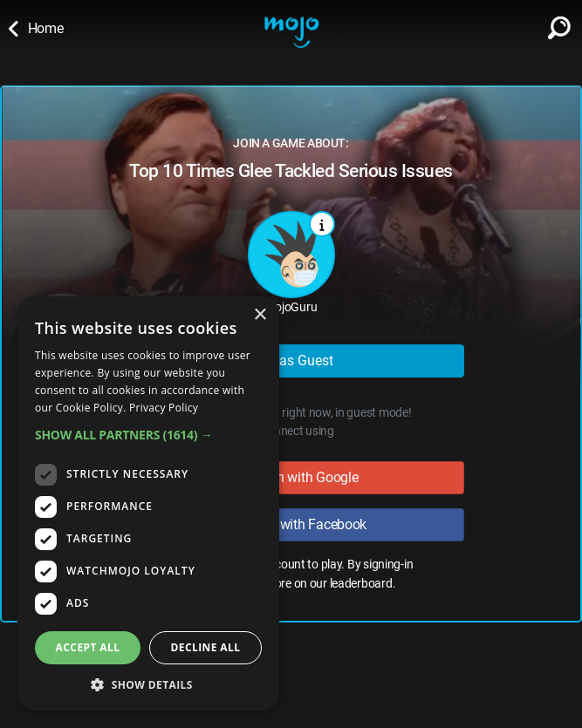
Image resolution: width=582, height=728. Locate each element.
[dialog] (148, 503)
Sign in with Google (291, 477)
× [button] (260, 315)
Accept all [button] (88, 647)
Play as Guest (291, 361)
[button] (148, 435)
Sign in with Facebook (291, 524)
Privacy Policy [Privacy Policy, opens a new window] (164, 408)
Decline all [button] (206, 647)
